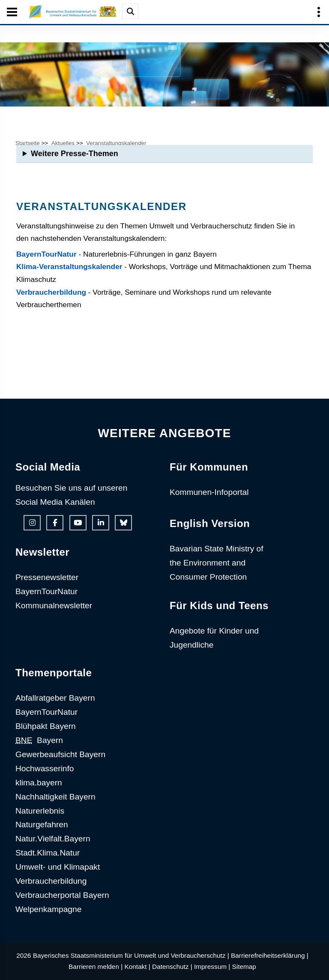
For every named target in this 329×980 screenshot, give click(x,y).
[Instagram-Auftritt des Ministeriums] (32, 523)
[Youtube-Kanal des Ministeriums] (78, 523)
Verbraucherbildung (51, 292)
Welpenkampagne (48, 909)
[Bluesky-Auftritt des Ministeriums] (123, 523)
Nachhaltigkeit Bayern (55, 797)
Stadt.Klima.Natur (48, 853)
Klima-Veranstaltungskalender (69, 266)
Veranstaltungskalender (116, 143)
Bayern (39, 740)
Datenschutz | (172, 967)
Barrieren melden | (96, 967)
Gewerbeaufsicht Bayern (60, 754)
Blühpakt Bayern (46, 726)
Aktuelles (63, 143)
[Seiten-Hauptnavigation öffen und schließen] (12, 12)
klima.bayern (39, 783)
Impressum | (212, 967)
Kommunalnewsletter (54, 605)
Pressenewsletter (47, 577)
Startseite (28, 143)
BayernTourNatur (46, 254)
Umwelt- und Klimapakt (58, 867)
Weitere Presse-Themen (75, 154)
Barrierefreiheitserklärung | (270, 955)
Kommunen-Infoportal (209, 492)
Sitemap (244, 967)
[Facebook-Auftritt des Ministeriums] (55, 523)
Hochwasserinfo (45, 768)
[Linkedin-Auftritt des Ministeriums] (101, 523)
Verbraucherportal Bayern (62, 895)
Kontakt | (137, 967)
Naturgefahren (42, 825)
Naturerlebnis (40, 811)
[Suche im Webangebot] (130, 11)
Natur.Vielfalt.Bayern (53, 839)
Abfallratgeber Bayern (55, 698)
